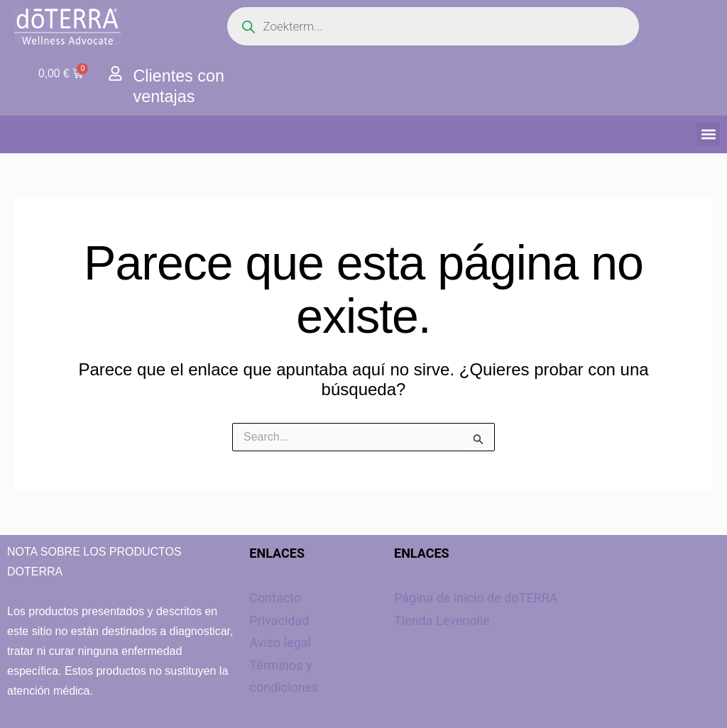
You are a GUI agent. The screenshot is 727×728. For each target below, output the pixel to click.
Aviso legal (280, 642)
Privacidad (279, 621)
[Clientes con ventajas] (115, 73)
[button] (708, 134)
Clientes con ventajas (180, 86)
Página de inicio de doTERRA (476, 598)
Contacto (275, 598)
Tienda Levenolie (442, 621)
